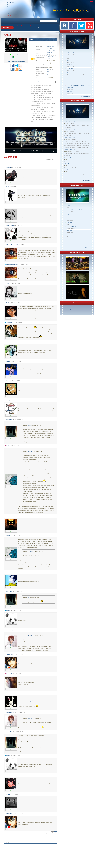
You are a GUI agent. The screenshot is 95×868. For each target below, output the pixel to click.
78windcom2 (73, 310)
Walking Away (67, 164)
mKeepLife (30, 551)
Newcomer (67, 139)
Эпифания (69, 81)
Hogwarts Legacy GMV (73, 52)
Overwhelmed (67, 158)
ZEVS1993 (30, 636)
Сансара (69, 218)
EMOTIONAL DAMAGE (73, 56)
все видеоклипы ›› (86, 96)
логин (6, 21)
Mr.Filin (66, 131)
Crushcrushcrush (51, 50)
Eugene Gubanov (69, 152)
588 (48, 74)
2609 (49, 71)
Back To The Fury (71, 226)
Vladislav (67, 160)
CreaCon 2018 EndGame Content (75, 210)
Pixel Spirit (69, 231)
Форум (9, 15)
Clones (68, 206)
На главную (10, 3)
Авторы (9, 9)
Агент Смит (70, 77)
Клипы (9, 7)
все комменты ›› (86, 180)
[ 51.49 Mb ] (16, 55)
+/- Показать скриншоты (43, 82)
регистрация (12, 21)
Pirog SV (30, 451)
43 (48, 69)
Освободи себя (71, 91)
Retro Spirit (70, 222)
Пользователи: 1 (71, 307)
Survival (69, 239)
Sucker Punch (51, 46)
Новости (9, 5)
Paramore (50, 48)
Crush (31, 40)
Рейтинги (10, 11)
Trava (68, 60)
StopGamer (69, 73)
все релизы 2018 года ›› (84, 248)
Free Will (69, 235)
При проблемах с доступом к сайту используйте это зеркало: (37, 28)
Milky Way (69, 64)
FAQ (8, 13)
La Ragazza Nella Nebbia (73, 243)
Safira (29, 425)
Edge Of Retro (70, 214)
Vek (28, 597)
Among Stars (70, 69)
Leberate (66, 123)
